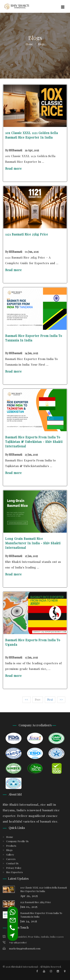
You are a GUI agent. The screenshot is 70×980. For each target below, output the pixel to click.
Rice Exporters (14, 872)
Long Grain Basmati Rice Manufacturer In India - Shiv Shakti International (33, 543)
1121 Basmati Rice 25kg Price (27, 234)
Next (50, 700)
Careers (11, 859)
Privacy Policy (14, 868)
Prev (38, 700)
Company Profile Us (17, 841)
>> (61, 700)
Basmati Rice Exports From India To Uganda (33, 642)
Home (29, 44)
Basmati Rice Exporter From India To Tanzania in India (34, 338)
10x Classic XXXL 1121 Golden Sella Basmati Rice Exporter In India (32, 135)
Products (11, 846)
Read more (13, 168)
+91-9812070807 (15, 942)
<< (27, 700)
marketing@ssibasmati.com (22, 948)
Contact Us (12, 863)
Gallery (10, 854)
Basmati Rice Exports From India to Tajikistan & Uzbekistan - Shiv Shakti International (34, 442)
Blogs (9, 850)
